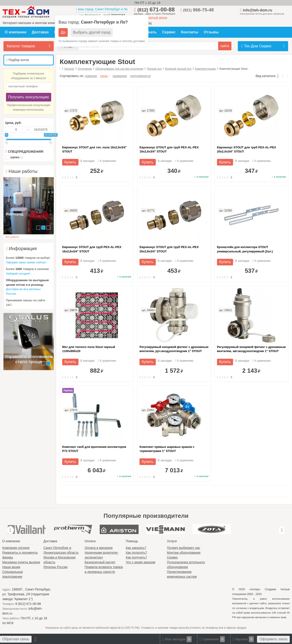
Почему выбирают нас (184, 548)
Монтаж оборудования (184, 553)
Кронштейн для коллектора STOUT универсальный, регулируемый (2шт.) (245, 249)
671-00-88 (156, 9)
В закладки (87, 161)
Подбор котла (18, 60)
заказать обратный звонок (151, 18)
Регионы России (55, 567)
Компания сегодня (16, 548)
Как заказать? (136, 548)
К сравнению (107, 161)
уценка (14, 157)
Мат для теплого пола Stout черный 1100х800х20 (89, 349)
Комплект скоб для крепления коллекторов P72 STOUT (94, 449)
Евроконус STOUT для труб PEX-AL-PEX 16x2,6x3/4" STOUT (92, 249)
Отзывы (211, 32)
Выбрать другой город (92, 32)
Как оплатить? (136, 553)
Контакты (190, 32)
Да (63, 32)
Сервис (169, 32)
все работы (12, 237)
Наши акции (11, 567)
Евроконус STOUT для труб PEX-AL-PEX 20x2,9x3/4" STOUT (169, 249)
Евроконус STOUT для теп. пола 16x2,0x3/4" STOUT (94, 149)
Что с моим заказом (141, 562)
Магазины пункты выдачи (21, 562)
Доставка (40, 32)
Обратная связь (16, 639)
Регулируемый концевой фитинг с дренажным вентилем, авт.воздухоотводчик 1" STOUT (251, 349)
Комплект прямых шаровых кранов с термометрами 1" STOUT (167, 449)
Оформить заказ (273, 639)
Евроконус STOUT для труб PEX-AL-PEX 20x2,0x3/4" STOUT (247, 149)
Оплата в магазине (99, 548)
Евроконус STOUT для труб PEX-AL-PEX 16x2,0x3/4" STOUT (169, 149)
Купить (70, 162)
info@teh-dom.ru (257, 10)
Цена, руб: (13, 123)
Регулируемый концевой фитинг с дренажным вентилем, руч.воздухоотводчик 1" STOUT (174, 349)
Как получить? (136, 557)
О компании (16, 32)
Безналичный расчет (100, 562)
